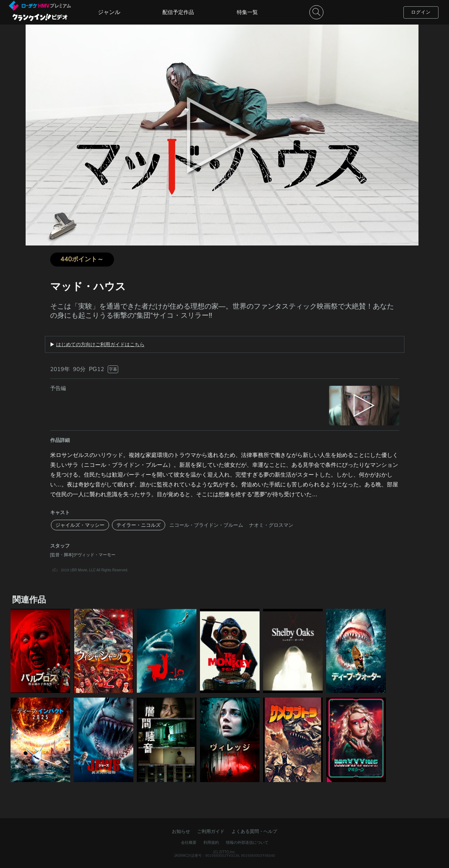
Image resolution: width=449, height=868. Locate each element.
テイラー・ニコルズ (139, 525)
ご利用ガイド (211, 831)
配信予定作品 (178, 12)
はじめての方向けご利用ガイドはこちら (100, 344)
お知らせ (181, 831)
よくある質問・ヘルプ (254, 831)
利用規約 (211, 842)
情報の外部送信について (247, 842)
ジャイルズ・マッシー (80, 525)
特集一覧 (247, 12)
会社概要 (189, 842)
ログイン (421, 12)
